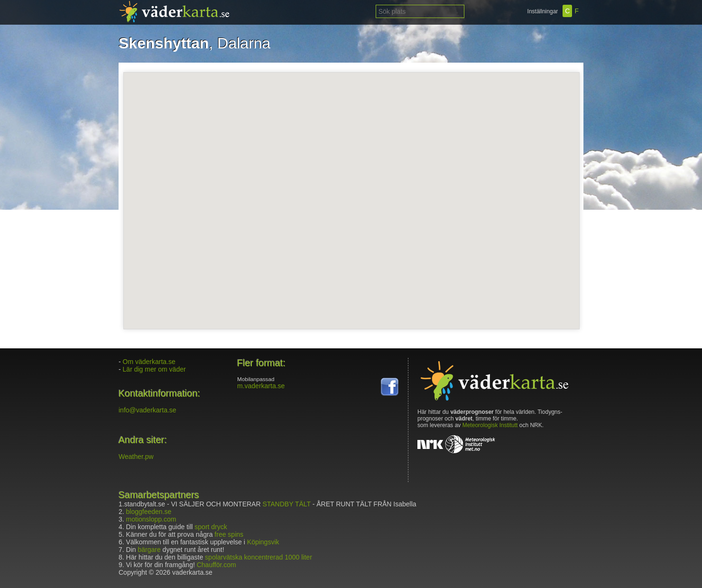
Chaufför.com (217, 565)
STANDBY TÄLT (286, 504)
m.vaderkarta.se (261, 386)
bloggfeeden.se (149, 512)
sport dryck (211, 527)
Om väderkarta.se (149, 362)
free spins (229, 534)
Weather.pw (136, 457)
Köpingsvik (263, 542)
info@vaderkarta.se (148, 410)
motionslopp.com (151, 519)
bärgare (149, 550)
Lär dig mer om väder (154, 369)
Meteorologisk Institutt (490, 425)
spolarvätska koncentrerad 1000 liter (259, 557)
